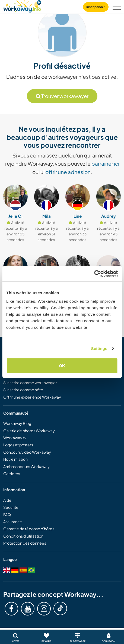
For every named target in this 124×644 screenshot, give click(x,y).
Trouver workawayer (62, 96)
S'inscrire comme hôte (23, 390)
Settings (99, 348)
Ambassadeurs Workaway (26, 466)
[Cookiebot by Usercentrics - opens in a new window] (94, 274)
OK (62, 366)
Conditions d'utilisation (23, 536)
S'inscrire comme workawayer (30, 383)
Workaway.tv (15, 438)
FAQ (7, 514)
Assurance (13, 522)
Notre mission (15, 459)
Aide (7, 500)
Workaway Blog (17, 423)
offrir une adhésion (68, 172)
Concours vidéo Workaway (27, 452)
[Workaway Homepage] (22, 6)
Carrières (12, 473)
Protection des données (25, 543)
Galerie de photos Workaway (29, 431)
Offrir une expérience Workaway (32, 397)
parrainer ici (105, 163)
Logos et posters (18, 445)
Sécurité (11, 507)
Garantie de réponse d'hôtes (29, 529)
